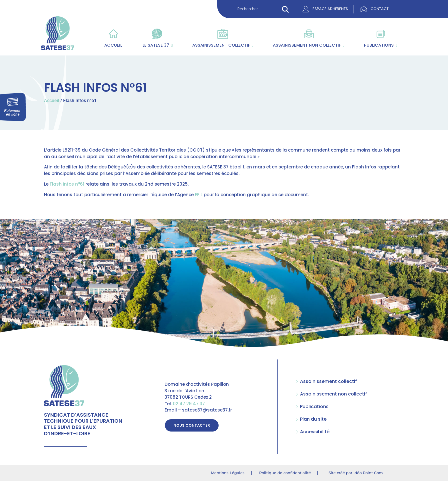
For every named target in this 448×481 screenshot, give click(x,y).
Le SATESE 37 (157, 45)
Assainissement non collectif (309, 45)
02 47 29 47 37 (189, 404)
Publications (381, 45)
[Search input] (258, 9)
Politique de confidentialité (285, 473)
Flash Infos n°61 (67, 184)
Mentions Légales (228, 473)
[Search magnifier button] (285, 9)
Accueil (113, 45)
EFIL (199, 195)
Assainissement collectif (223, 45)
